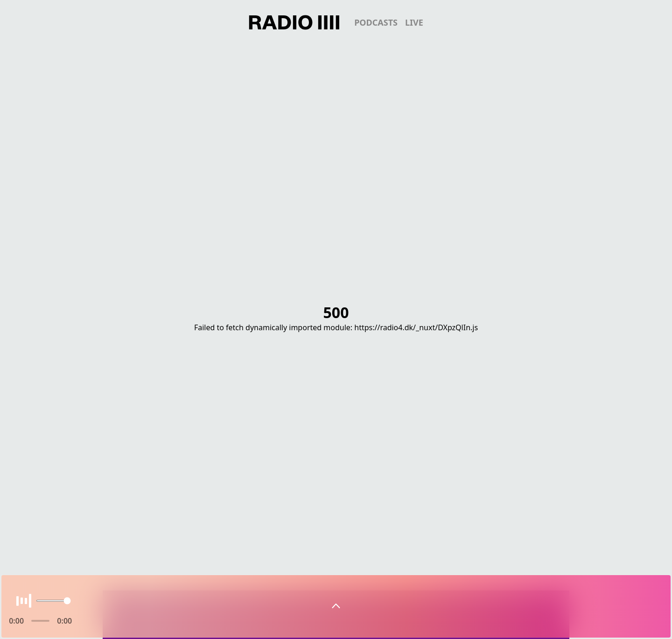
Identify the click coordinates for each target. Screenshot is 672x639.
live (414, 22)
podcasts (376, 22)
